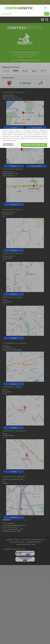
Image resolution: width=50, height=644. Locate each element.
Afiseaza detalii (8, 145)
